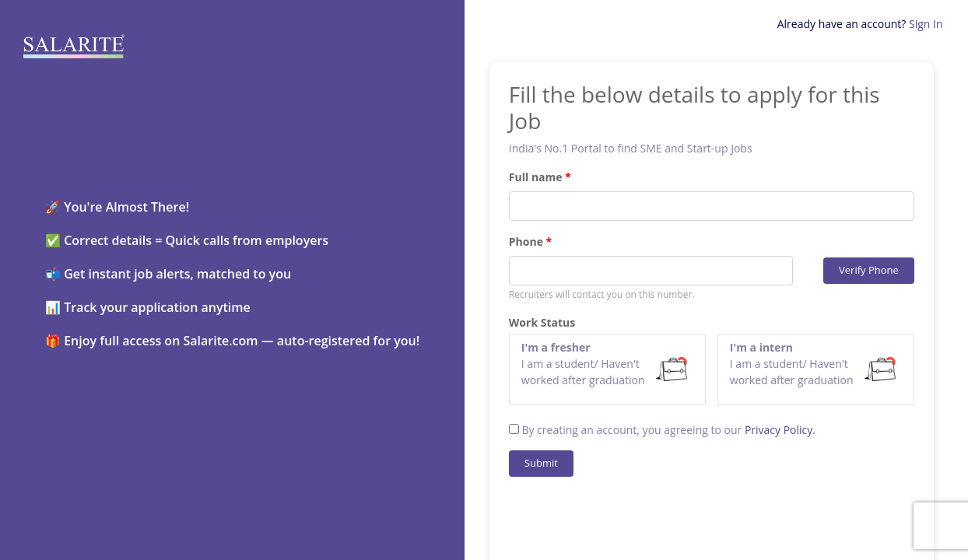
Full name (536, 177)
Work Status (542, 322)
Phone (526, 241)
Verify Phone (869, 270)
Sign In (926, 24)
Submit (541, 463)
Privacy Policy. (780, 430)
